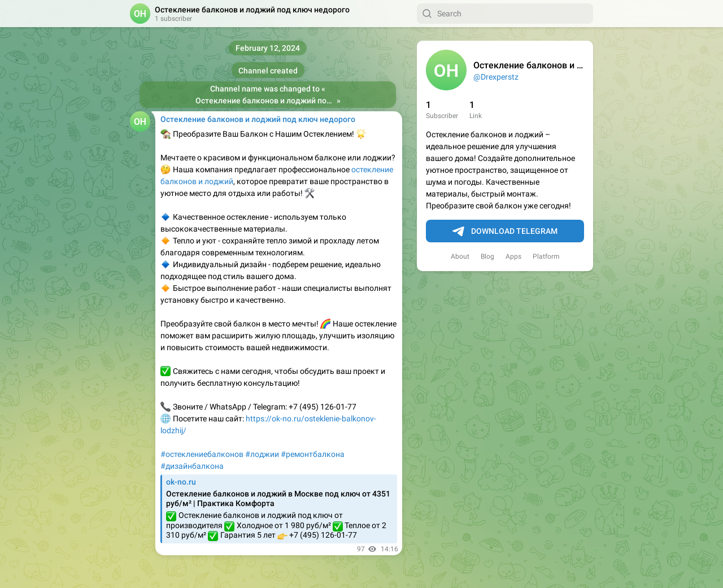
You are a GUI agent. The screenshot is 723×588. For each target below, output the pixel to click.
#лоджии (262, 454)
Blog (487, 256)
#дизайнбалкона (192, 466)
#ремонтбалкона (313, 454)
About (460, 256)
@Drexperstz (496, 77)
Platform (546, 256)
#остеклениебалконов (202, 454)
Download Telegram (505, 232)
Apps (513, 256)
